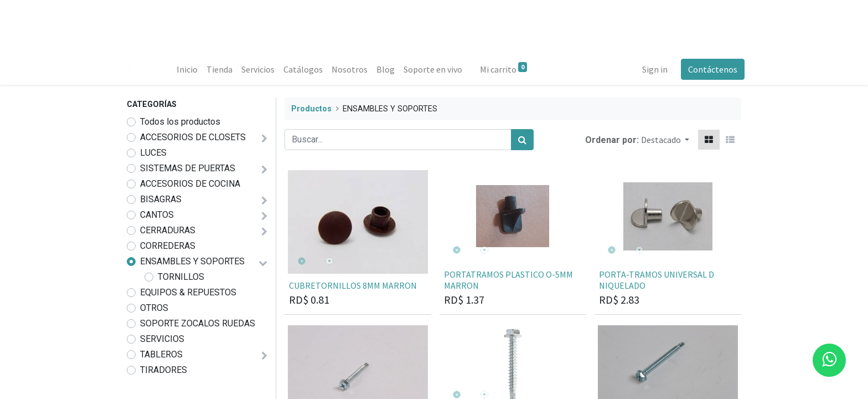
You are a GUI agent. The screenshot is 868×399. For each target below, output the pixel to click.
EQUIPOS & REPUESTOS (188, 292)
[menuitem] (190, 69)
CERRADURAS (168, 230)
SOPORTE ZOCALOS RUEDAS (198, 323)
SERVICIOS (162, 339)
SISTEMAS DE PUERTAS (188, 168)
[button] (665, 140)
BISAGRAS (161, 199)
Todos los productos (180, 122)
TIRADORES (164, 370)
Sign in (652, 69)
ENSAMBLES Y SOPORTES (192, 261)
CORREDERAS (168, 246)
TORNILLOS (181, 277)
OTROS (154, 308)
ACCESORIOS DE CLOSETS (193, 137)
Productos (311, 109)
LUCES (153, 153)
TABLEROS (161, 354)
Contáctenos (709, 69)
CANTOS (157, 215)
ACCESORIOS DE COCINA (190, 184)
